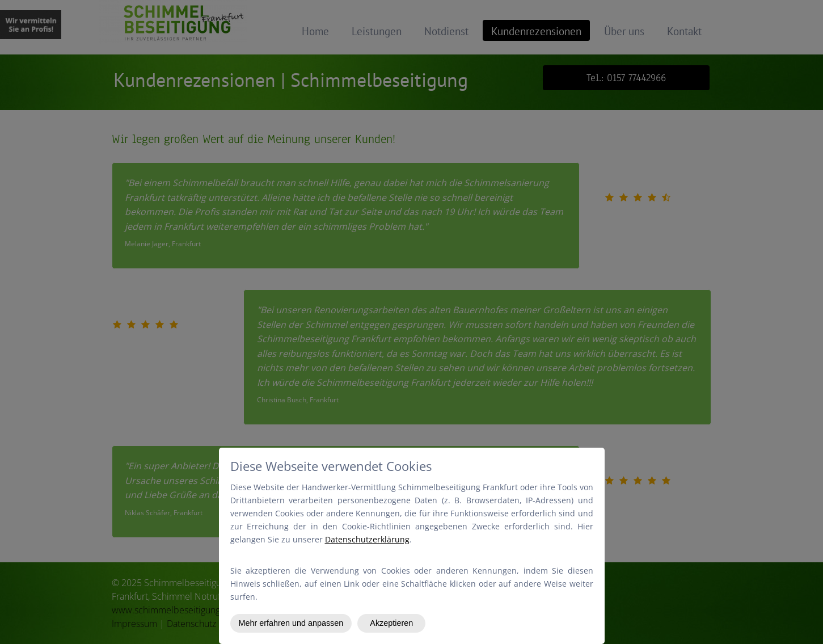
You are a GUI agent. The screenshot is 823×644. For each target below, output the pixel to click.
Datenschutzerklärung (367, 539)
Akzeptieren (391, 623)
